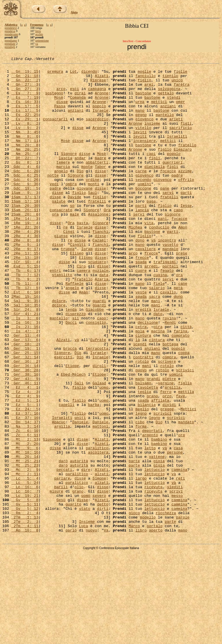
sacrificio (180, 141)
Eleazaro (183, 167)
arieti (176, 131)
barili (61, 572)
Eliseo (77, 292)
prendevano (11, 34)
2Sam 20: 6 (25, 245)
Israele (100, 121)
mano (140, 121)
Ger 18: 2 (25, 401)
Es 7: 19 (25, 105)
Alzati (102, 79)
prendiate (10, 44)
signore (173, 245)
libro (141, 624)
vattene (157, 536)
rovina (169, 370)
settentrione (42, 41)
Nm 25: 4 (25, 173)
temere (63, 183)
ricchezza (166, 604)
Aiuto (74, 12)
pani (162, 250)
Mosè (59, 105)
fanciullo (145, 79)
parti (186, 219)
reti (181, 562)
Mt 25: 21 (25, 541)
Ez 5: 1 (25, 469)
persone (175, 531)
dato (158, 365)
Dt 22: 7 (25, 178)
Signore (69, 173)
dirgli (99, 427)
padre (177, 199)
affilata (160, 469)
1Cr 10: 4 (25, 302)
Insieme (87, 614)
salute (59, 230)
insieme (152, 136)
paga (151, 230)
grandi (153, 443)
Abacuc (59, 495)
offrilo (186, 204)
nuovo (141, 432)
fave (181, 463)
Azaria (102, 323)
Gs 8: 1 (25, 183)
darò (63, 541)
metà (178, 334)
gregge (167, 479)
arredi (151, 308)
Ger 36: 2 (25, 422)
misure (57, 578)
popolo (99, 115)
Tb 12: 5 (25, 334)
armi (149, 89)
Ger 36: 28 (25, 432)
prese (182, 292)
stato (85, 598)
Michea (135, 261)
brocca (70, 406)
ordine (93, 204)
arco (61, 95)
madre (100, 178)
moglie (144, 74)
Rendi (170, 375)
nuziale (100, 313)
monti (94, 209)
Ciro (81, 308)
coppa (184, 411)
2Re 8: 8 (25, 276)
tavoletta (148, 453)
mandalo (170, 287)
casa (178, 526)
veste (141, 339)
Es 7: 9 (25, 100)
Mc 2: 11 (25, 557)
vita (149, 256)
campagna (97, 95)
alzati (102, 557)
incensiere (145, 157)
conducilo (159, 261)
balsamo (143, 448)
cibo (140, 495)
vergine (166, 448)
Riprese (98, 84)
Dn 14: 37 (25, 495)
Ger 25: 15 (25, 411)
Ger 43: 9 (25, 443)
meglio (142, 479)
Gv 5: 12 (25, 598)
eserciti (63, 417)
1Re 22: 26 (25, 261)
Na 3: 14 (25, 500)
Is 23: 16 (25, 380)
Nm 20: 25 (25, 167)
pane (165, 214)
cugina (160, 318)
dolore (59, 349)
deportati (152, 505)
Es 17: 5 (25, 115)
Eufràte (98, 396)
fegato (167, 313)
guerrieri (173, 183)
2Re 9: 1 (25, 282)
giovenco (144, 131)
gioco (134, 604)
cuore (141, 313)
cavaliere (145, 287)
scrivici (185, 432)
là (138, 396)
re (66, 261)
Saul (92, 219)
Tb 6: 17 (25, 313)
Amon (183, 261)
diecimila (155, 188)
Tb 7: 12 (25, 318)
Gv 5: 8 (25, 588)
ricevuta (153, 572)
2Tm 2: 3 (25, 614)
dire (86, 552)
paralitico (97, 526)
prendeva (10, 31)
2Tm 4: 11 (25, 619)
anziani (168, 115)
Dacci (71, 375)
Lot (73, 74)
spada (141, 302)
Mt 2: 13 (25, 515)
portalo (155, 619)
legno (141, 484)
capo (178, 240)
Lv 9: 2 (25, 141)
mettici (159, 110)
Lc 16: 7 (25, 578)
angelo (61, 193)
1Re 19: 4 (25, 256)
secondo (143, 204)
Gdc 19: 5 (25, 214)
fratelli (169, 224)
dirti (103, 598)
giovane (85, 214)
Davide (74, 224)
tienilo (170, 79)
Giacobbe (95, 360)
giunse (61, 271)
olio (79, 572)
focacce (168, 193)
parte (134, 541)
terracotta (97, 406)
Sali (79, 448)
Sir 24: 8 (25, 360)
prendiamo (11, 41)
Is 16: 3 (25, 375)
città (186, 380)
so (72, 235)
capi (151, 173)
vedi (54, 209)
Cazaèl (99, 276)
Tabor (100, 188)
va (37, 44)
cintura (143, 391)
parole (183, 609)
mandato (186, 495)
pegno (141, 126)
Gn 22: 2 (25, 84)
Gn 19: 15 (25, 74)
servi (168, 219)
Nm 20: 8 (25, 162)
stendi (174, 105)
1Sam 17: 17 (25, 224)
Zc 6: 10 (25, 505)
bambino (159, 515)
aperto (156, 624)
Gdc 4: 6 (25, 188)
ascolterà (98, 531)
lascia (65, 178)
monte (87, 188)
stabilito (62, 318)
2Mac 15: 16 (25, 344)
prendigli (10, 47)
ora (55, 245)
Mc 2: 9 (25, 552)
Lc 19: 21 (25, 583)
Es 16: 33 (25, 110)
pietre (169, 443)
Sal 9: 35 (25, 349)
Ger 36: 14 (25, 427)
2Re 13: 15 (25, 292)
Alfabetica (11, 25)
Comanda (78, 105)
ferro (38, 31)
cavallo (168, 339)
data (104, 318)
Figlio (79, 484)
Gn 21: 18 (25, 79)
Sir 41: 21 (25, 365)
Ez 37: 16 (25, 484)
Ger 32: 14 (25, 417)
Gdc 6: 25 (25, 199)
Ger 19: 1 (25, 406)
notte (53, 199)
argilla (173, 453)
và (153, 276)
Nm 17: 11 (25, 157)
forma (141, 500)
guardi (99, 349)
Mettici (188, 479)
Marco (134, 619)
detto (103, 593)
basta (82, 256)
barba (94, 474)
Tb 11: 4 (25, 328)
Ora (107, 240)
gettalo (166, 100)
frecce (151, 292)
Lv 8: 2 (25, 136)
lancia (142, 240)
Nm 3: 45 (25, 147)
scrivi (176, 578)
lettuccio (154, 552)
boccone (143, 214)
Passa (60, 115)
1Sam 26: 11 (25, 240)
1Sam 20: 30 (25, 235)
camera (83, 313)
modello (148, 609)
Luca (83, 619)
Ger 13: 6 (25, 396)
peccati (64, 552)
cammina (179, 552)
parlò (71, 624)
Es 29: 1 (25, 131)
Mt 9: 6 (25, 526)
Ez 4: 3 (25, 458)
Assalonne (98, 245)
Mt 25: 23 (25, 546)
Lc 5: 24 (25, 567)
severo (99, 583)
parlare (62, 562)
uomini (144, 209)
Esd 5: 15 (25, 308)
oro (181, 510)
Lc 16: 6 (25, 572)
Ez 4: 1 (25, 453)
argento (150, 510)
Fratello (84, 323)
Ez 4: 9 (25, 463)
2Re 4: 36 (25, 271)
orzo (167, 463)
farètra (182, 89)
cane (183, 328)
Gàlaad (99, 448)
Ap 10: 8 (25, 624)
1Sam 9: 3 (25, 219)
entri (55, 313)
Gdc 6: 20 (25, 193)
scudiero (97, 302)
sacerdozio (97, 131)
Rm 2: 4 (25, 604)
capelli (67, 474)
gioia (159, 541)
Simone (99, 562)
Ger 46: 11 (25, 448)
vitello (143, 141)
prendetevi (11, 28)
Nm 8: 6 (25, 152)
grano (152, 463)
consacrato (61, 240)
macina (158, 385)
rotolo (142, 422)
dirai (80, 100)
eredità (143, 360)
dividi (169, 474)
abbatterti (97, 183)
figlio (144, 84)
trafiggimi (165, 302)
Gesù (61, 588)
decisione (148, 375)
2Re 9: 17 (25, 287)
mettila (186, 458)
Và (106, 624)
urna (140, 110)
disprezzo (75, 365)
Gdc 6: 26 (25, 204)
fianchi (100, 266)
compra (169, 417)
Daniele (80, 495)
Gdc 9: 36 (25, 209)
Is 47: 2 (25, 385)
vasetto (170, 282)
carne (141, 193)
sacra (155, 344)
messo (177, 583)
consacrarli (55, 131)
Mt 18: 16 (25, 531)
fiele (159, 328)
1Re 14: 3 (25, 250)
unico (177, 84)
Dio (80, 193)
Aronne (102, 100)
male (74, 245)
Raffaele (74, 328)
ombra (71, 209)
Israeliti (177, 152)
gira (158, 380)
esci (74, 95)
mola (140, 385)
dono (140, 276)
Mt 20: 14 (25, 536)
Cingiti (78, 282)
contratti (143, 417)
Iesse (186, 235)
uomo (104, 453)
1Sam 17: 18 (25, 230)
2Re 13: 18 (25, 297)
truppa (68, 287)
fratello (187, 162)
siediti (175, 572)
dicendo (89, 74)
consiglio (96, 375)
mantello (164, 126)
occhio (39, 34)
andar (80, 178)
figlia (185, 448)
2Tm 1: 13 (25, 609)
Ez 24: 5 (25, 479)
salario (157, 334)
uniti (80, 489)
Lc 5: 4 (25, 562)
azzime (185, 193)
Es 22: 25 (25, 126)
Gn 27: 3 (25, 89)
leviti (140, 147)
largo (141, 562)
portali (170, 308)
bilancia (147, 474)
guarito (73, 593)
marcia (63, 188)
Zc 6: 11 (25, 510)
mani (156, 349)
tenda (71, 360)
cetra (141, 380)
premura (55, 74)
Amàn (83, 339)
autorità (79, 541)
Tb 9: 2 (25, 323)
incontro (167, 276)
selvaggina (169, 95)
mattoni (100, 500)
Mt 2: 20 (25, 521)
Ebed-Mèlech (73, 437)
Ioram (87, 287)
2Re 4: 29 (25, 266)
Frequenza (37, 25)
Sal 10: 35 (25, 354)
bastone (143, 100)
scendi (140, 401)
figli (186, 136)
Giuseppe (52, 515)
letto (150, 526)
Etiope (72, 427)
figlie (181, 74)
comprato (180, 391)
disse (62, 110)
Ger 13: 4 (25, 391)
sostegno (54, 100)
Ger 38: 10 (25, 437)
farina (181, 385)
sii (76, 370)
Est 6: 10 (25, 339)
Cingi (69, 266)
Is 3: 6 (25, 370)
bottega (170, 401)
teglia (144, 458)
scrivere (167, 422)
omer (181, 110)
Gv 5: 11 (25, 593)
